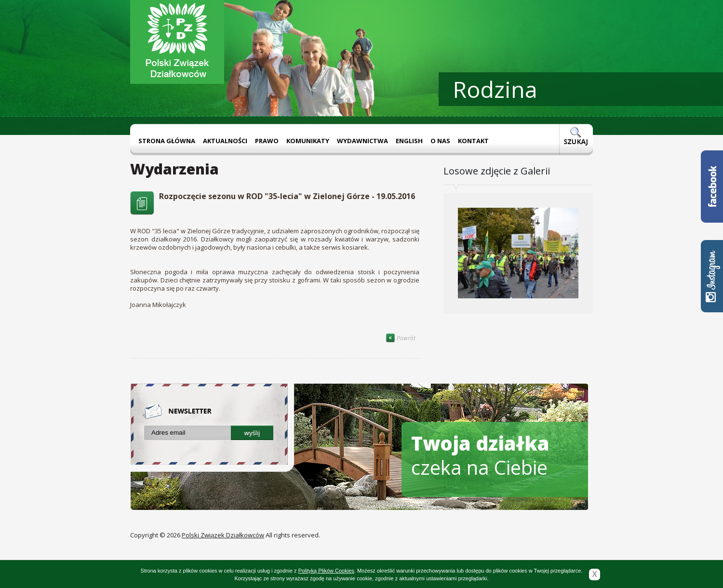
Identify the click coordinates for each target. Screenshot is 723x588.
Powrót (401, 338)
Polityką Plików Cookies (326, 571)
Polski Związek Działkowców (223, 535)
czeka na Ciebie (480, 455)
